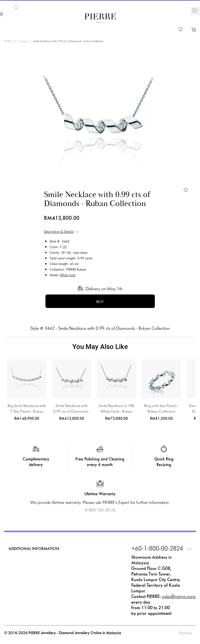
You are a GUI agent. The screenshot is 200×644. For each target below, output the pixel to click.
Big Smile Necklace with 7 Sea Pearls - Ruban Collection (27, 409)
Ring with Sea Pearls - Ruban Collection (161, 409)
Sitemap (185, 633)
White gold (68, 275)
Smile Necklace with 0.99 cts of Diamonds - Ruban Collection (72, 409)
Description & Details (59, 232)
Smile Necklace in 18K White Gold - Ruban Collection (116, 409)
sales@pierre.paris (179, 597)
